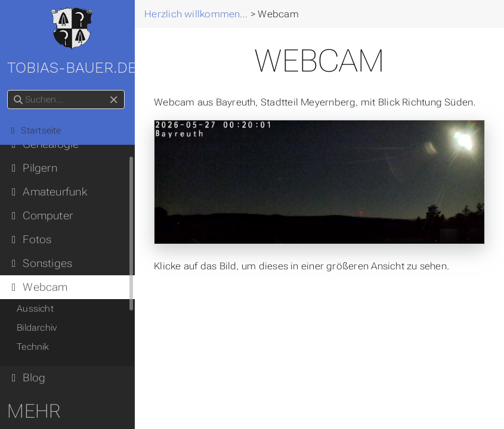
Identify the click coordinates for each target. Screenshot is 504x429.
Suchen (10, 90)
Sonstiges (42, 263)
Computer (42, 216)
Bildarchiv (39, 328)
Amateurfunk (50, 192)
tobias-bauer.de (75, 42)
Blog (29, 378)
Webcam (40, 287)
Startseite (37, 130)
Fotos (32, 240)
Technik (35, 347)
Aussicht (38, 309)
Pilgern (35, 168)
